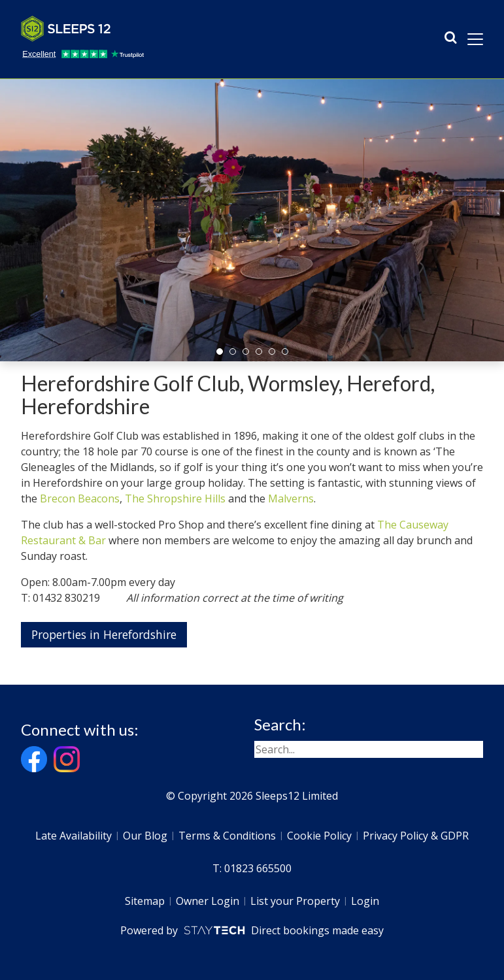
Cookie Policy (319, 836)
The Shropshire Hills (175, 498)
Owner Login (208, 901)
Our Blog (145, 836)
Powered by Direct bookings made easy (252, 930)
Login (365, 901)
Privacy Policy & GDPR (416, 836)
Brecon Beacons (80, 498)
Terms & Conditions (227, 836)
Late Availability (74, 836)
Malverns (291, 498)
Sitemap (145, 901)
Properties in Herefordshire (104, 634)
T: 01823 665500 (252, 868)
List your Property (295, 901)
